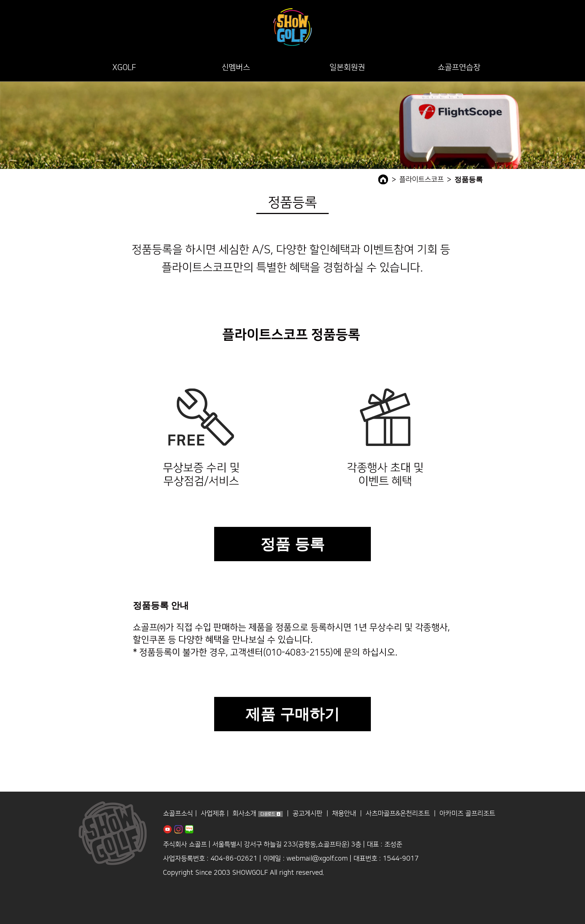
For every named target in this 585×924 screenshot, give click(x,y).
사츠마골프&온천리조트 (398, 814)
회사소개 (244, 814)
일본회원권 (347, 67)
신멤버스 (236, 67)
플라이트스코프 (421, 180)
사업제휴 (213, 814)
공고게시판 (307, 814)
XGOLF (124, 67)
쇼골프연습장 (459, 67)
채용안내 (344, 814)
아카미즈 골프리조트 (467, 814)
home (383, 180)
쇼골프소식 (178, 814)
